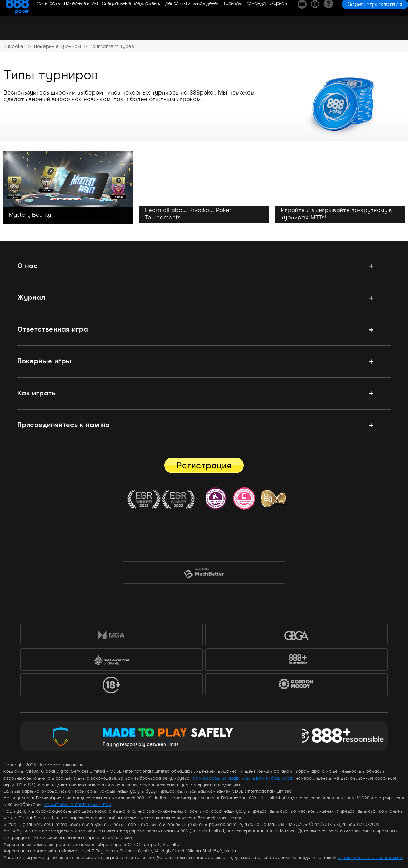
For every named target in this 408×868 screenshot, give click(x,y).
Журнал (31, 298)
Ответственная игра (53, 329)
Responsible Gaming (345, 736)
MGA (111, 636)
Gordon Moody (301, 687)
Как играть (36, 393)
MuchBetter (204, 574)
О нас (27, 266)
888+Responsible (297, 661)
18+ (111, 686)
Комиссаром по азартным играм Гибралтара (242, 778)
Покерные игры (44, 361)
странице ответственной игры (370, 858)
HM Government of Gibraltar (111, 661)
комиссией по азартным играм (78, 805)
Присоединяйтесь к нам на (64, 425)
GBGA (297, 636)
